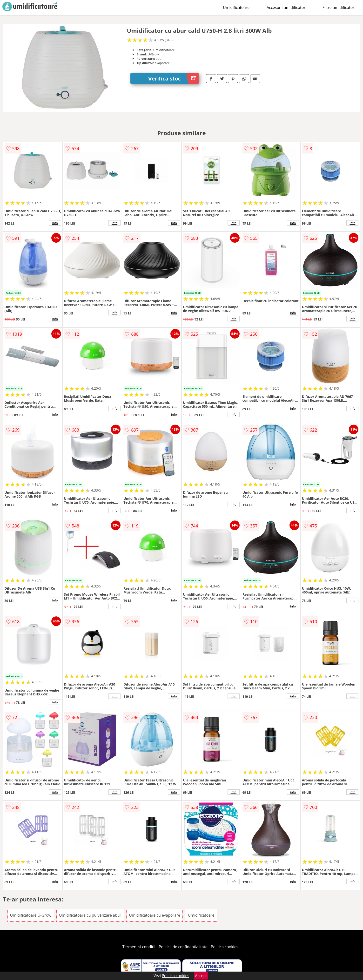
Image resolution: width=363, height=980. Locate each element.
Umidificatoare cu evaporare (155, 915)
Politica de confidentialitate (183, 947)
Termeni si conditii (139, 947)
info (55, 223)
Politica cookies (225, 947)
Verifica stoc (173, 78)
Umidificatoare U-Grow (31, 915)
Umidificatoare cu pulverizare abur (90, 915)
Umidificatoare (236, 7)
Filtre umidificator (338, 7)
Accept (201, 976)
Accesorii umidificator (286, 7)
